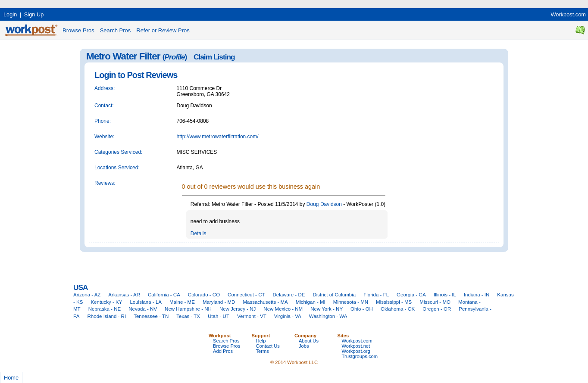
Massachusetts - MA (265, 302)
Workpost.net (356, 346)
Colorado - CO (204, 295)
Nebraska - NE (105, 309)
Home (11, 378)
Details (199, 234)
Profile (175, 57)
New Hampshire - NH (188, 309)
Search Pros (116, 30)
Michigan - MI (311, 302)
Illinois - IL (445, 295)
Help (261, 341)
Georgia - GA (411, 295)
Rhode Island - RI (107, 316)
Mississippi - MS (394, 302)
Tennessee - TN (151, 316)
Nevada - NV (143, 309)
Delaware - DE (289, 295)
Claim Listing (214, 57)
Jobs (304, 346)
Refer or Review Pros (163, 30)
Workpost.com (568, 14)
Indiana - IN (477, 295)
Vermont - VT (252, 316)
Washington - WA (328, 316)
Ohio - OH (362, 309)
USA (80, 287)
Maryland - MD (219, 302)
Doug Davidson (324, 204)
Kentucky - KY (106, 302)
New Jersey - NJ (238, 309)
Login (10, 14)
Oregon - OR (437, 309)
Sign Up (34, 14)
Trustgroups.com (360, 356)
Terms (263, 351)
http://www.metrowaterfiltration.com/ (218, 137)
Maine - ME (182, 302)
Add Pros (223, 351)
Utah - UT (219, 316)
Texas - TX (188, 316)
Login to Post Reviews (136, 75)
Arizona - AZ (87, 295)
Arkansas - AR (124, 295)
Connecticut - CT (246, 295)
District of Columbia (334, 295)
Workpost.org (356, 351)
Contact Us (268, 346)
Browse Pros (78, 30)
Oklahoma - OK (398, 309)
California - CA (164, 295)
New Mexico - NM (283, 309)
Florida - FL (376, 295)
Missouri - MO (435, 302)
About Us (309, 341)
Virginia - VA (288, 316)
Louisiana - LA (146, 302)
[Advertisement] (157, 3)
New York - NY (327, 309)
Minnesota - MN (351, 302)
